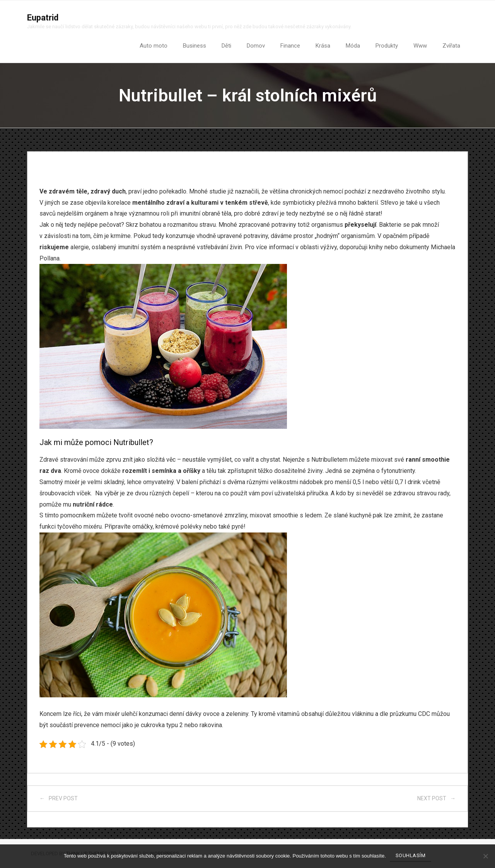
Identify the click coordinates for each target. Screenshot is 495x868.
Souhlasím (411, 855)
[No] (485, 856)
